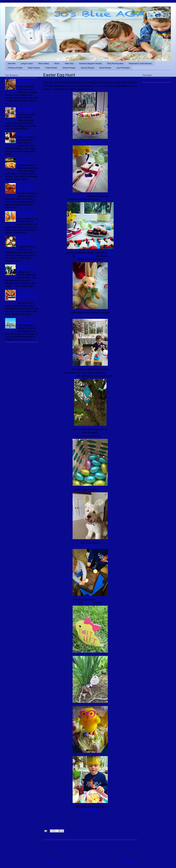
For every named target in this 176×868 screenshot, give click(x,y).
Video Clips (69, 64)
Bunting (72, 376)
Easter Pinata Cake (90, 143)
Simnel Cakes (79, 196)
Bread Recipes (105, 68)
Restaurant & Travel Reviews (140, 64)
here (104, 436)
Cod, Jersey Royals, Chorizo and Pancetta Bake (27, 241)
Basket (103, 489)
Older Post (129, 862)
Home (91, 862)
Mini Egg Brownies (86, 256)
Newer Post (52, 862)
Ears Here (90, 546)
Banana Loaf (24, 134)
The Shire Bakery (90, 810)
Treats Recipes (51, 68)
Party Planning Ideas (115, 64)
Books (57, 64)
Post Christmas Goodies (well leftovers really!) (26, 187)
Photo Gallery (44, 64)
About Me (12, 64)
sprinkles (88, 603)
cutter (110, 253)
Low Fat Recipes (123, 68)
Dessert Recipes (69, 68)
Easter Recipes (34, 68)
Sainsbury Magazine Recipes (90, 64)
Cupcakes (101, 600)
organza (111, 373)
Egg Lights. (106, 199)
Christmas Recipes (15, 68)
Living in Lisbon (27, 64)
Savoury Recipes (87, 68)
